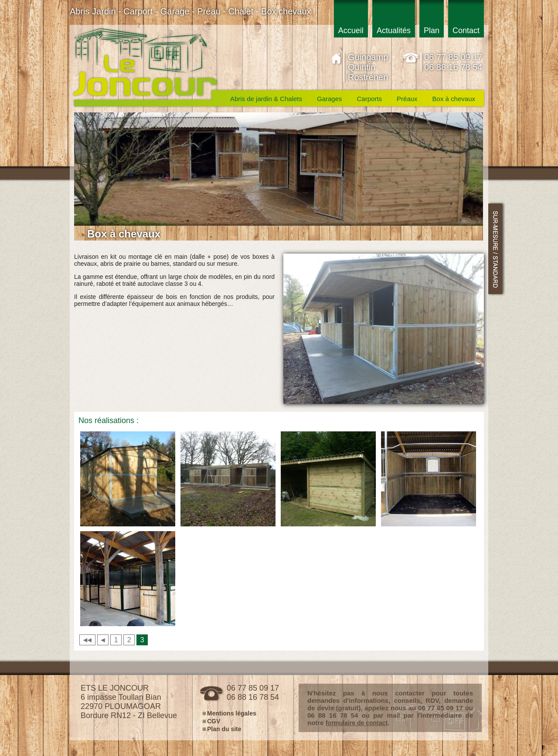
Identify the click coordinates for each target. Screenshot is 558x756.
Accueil (351, 31)
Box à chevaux (454, 99)
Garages (330, 99)
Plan (432, 31)
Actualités (394, 31)
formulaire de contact (357, 723)
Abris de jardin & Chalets (266, 99)
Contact (466, 31)
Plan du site (224, 729)
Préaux (407, 99)
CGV (214, 721)
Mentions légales (232, 713)
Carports (370, 99)
